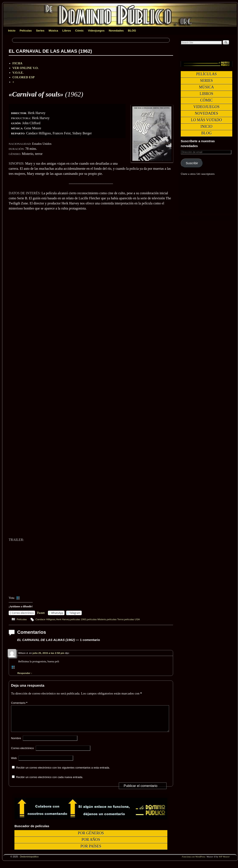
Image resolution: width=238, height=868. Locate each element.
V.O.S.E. (18, 73)
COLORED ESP (24, 77)
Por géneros (91, 838)
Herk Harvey (63, 619)
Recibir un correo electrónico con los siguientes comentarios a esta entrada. (63, 773)
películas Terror (115, 619)
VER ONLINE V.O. (26, 68)
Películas (26, 31)
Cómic (79, 31)
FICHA (17, 63)
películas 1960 (78, 619)
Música (53, 31)
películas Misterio (97, 619)
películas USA (132, 619)
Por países (91, 851)
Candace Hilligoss (45, 619)
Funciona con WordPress (194, 862)
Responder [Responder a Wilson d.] (25, 673)
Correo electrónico (22, 753)
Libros (67, 31)
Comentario (20, 703)
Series (40, 31)
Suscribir (192, 163)
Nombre (16, 743)
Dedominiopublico (29, 862)
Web (14, 763)
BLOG (132, 31)
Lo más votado (206, 120)
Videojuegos (96, 31)
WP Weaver (224, 862)
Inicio (12, 31)
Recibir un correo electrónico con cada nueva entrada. (50, 782)
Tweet (41, 613)
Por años (91, 845)
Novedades (116, 31)
